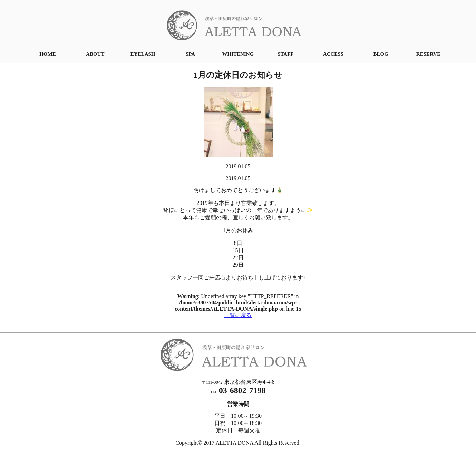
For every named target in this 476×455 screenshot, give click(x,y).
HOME (48, 54)
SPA (190, 54)
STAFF (285, 54)
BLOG (381, 54)
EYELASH (143, 54)
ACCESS (333, 54)
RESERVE (428, 54)
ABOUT (95, 54)
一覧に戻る (238, 315)
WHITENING (238, 54)
